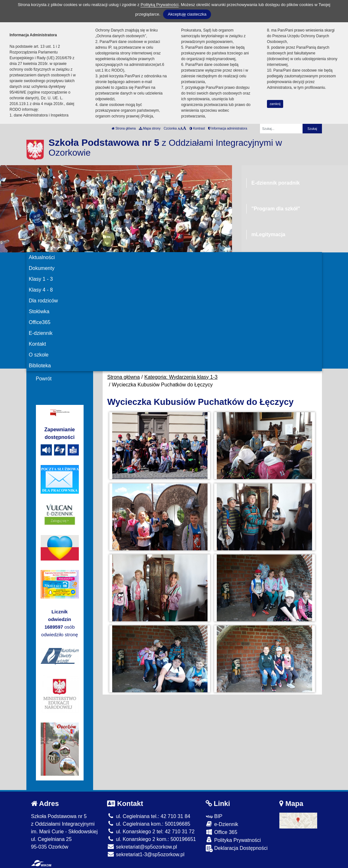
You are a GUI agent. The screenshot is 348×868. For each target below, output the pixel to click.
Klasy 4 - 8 (41, 290)
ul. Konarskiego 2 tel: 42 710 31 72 (151, 832)
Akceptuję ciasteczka (187, 14)
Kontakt (38, 344)
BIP (214, 816)
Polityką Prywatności (159, 5)
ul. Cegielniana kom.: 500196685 (149, 824)
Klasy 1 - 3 (41, 279)
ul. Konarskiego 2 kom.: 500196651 (151, 839)
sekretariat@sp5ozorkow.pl (142, 847)
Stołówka (39, 311)
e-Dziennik (222, 824)
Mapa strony (150, 128)
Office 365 (222, 832)
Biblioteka (40, 366)
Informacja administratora (228, 128)
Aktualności (42, 257)
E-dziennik (41, 333)
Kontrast (197, 128)
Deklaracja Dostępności (237, 848)
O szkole (39, 355)
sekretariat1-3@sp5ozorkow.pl (146, 854)
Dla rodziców (44, 301)
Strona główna (124, 128)
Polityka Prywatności (233, 840)
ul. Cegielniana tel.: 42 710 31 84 (149, 816)
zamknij (275, 104)
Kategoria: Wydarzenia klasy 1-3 (181, 377)
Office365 (40, 322)
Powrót (44, 379)
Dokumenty (42, 268)
